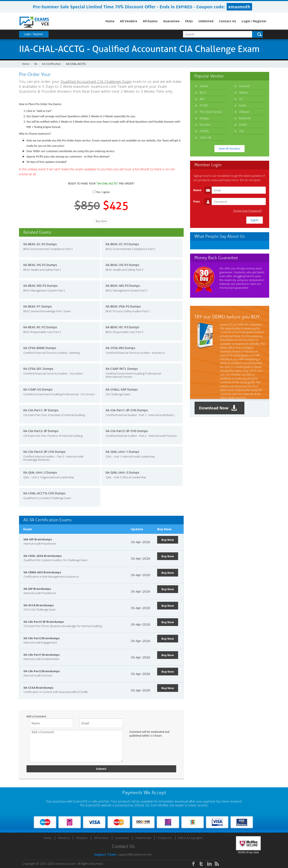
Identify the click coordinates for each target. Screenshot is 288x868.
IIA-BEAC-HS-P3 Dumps (122, 265)
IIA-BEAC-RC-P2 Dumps (40, 327)
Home (110, 21)
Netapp (204, 118)
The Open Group (211, 112)
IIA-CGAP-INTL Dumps (122, 369)
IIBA (202, 99)
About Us (64, 838)
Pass (196, 201)
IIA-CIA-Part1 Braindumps (42, 655)
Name (197, 190)
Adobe (204, 86)
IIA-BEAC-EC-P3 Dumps (122, 244)
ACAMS (204, 131)
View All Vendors (230, 149)
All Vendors (129, 21)
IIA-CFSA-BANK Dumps (40, 348)
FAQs (189, 21)
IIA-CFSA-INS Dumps (120, 348)
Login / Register (254, 21)
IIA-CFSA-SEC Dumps (38, 369)
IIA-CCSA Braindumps (38, 688)
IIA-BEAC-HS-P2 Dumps (40, 265)
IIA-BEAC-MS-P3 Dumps (123, 286)
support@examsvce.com (135, 854)
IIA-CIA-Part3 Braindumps (42, 671)
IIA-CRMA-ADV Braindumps (42, 572)
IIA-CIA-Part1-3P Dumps (41, 410)
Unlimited (206, 21)
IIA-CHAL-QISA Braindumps (43, 556)
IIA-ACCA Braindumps (39, 605)
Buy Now (168, 540)
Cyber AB (205, 137)
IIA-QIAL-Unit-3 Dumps (122, 472)
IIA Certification (51, 64)
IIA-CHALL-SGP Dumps (122, 389)
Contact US (165, 838)
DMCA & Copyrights (190, 838)
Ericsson (205, 125)
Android (244, 86)
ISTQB (204, 105)
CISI (241, 131)
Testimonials (143, 838)
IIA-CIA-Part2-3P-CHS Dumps (127, 431)
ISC (241, 99)
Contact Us (227, 21)
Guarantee (171, 21)
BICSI (203, 92)
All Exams (150, 21)
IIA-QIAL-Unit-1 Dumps (122, 452)
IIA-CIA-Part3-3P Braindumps (44, 622)
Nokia (243, 105)
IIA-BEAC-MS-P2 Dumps (40, 286)
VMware (244, 112)
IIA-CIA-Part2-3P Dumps (41, 431)
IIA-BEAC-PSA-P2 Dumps (123, 306)
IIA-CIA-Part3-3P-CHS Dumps (44, 452)
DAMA (243, 125)
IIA (36, 64)
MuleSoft (245, 118)
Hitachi (243, 92)
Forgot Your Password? (247, 211)
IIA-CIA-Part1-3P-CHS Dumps (127, 410)
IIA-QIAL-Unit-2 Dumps (40, 472)
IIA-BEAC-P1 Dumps (38, 306)
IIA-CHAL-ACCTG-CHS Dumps (44, 493)
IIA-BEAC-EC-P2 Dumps (40, 244)
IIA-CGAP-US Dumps (38, 389)
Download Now (218, 408)
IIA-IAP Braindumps (37, 589)
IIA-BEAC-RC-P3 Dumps (122, 327)
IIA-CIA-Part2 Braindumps (42, 638)
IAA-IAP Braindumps (38, 539)
